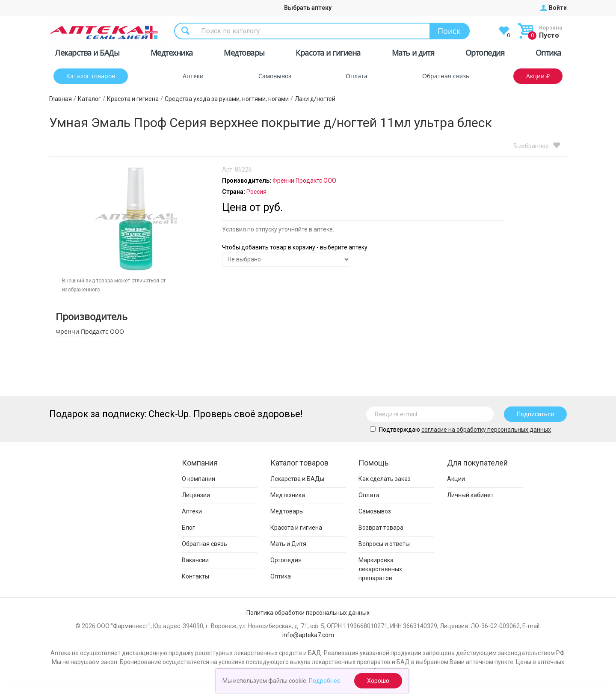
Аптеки (193, 76)
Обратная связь (446, 76)
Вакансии (195, 560)
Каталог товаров (91, 76)
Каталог (89, 99)
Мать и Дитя (288, 544)
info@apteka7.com (308, 635)
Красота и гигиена (328, 54)
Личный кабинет (470, 495)
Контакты (195, 576)
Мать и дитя (413, 54)
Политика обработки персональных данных (308, 613)
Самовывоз (275, 76)
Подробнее (325, 681)
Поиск (449, 31)
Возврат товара (381, 528)
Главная (61, 99)
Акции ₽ (538, 76)
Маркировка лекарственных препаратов (380, 569)
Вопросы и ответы (384, 544)
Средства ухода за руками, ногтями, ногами (227, 99)
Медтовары (244, 54)
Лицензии (196, 495)
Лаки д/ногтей (315, 99)
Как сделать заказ (385, 479)
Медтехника (172, 54)
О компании (198, 479)
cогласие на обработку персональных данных (486, 430)
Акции (456, 479)
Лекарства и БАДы (87, 54)
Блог (188, 528)
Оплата (357, 76)
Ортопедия (485, 54)
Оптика (548, 54)
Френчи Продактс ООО (90, 331)
